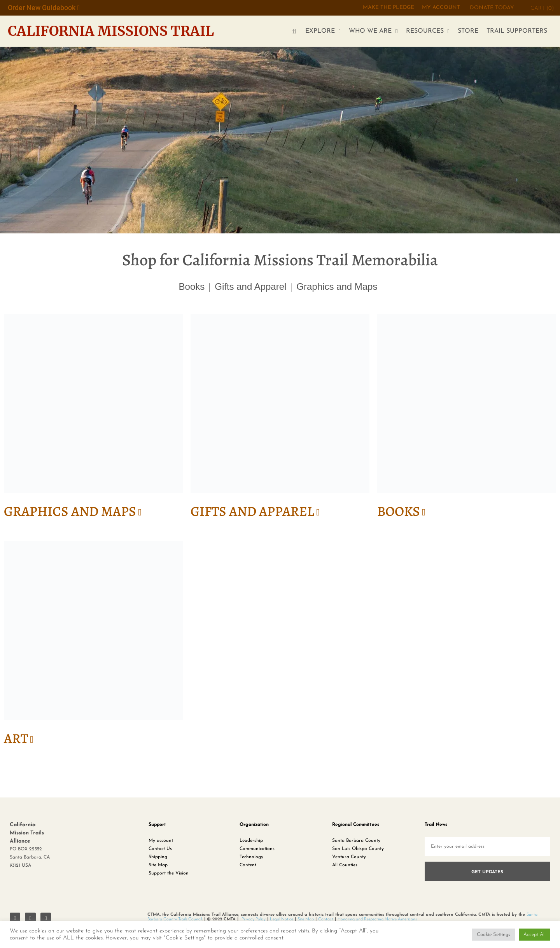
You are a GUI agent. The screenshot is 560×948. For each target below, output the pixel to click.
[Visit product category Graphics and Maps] (93, 420)
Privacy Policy (254, 921)
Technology (251, 859)
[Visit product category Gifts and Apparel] (280, 420)
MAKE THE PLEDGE (388, 8)
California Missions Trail (115, 31)
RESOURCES (428, 31)
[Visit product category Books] (467, 420)
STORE (468, 31)
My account (161, 842)
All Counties (345, 867)
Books (192, 287)
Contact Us (160, 850)
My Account (441, 8)
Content (248, 867)
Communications (257, 850)
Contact (326, 921)
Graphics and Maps (337, 287)
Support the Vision (169, 875)
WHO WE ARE (373, 31)
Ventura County (349, 859)
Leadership (251, 842)
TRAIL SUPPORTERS (517, 31)
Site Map (158, 867)
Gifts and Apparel (250, 287)
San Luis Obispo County (358, 850)
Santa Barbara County (356, 842)
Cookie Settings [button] (493, 935)
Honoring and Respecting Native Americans (377, 921)
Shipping (158, 859)
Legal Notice (282, 921)
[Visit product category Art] (93, 648)
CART (542, 8)
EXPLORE (323, 31)
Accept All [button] (535, 935)
